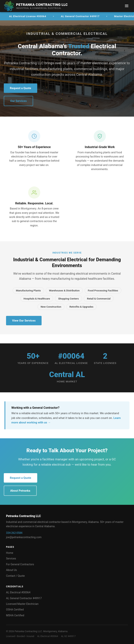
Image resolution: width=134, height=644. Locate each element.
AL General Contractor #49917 (24, 598)
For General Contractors (20, 564)
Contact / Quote (15, 576)
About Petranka (20, 491)
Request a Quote (21, 88)
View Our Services (24, 321)
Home (10, 553)
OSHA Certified (15, 610)
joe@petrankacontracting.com (24, 537)
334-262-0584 (14, 533)
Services (11, 558)
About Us (11, 570)
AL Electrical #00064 (18, 592)
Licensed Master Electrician (22, 604)
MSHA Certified (15, 615)
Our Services (18, 101)
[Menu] (127, 6)
